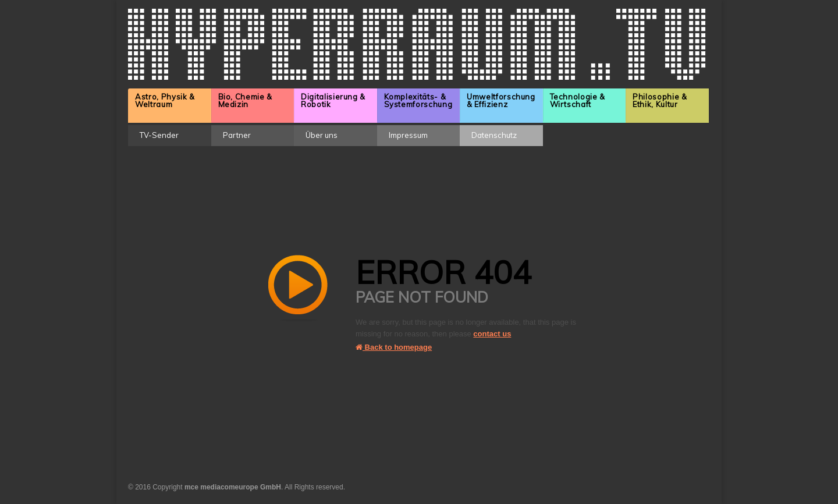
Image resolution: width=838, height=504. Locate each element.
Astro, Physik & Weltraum (165, 100)
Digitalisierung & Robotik (333, 100)
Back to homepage (394, 347)
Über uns (322, 135)
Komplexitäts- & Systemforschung (418, 100)
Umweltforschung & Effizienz (501, 100)
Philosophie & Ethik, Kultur (660, 100)
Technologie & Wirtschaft (578, 100)
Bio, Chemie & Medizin (245, 100)
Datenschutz (494, 135)
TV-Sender (159, 135)
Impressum (408, 135)
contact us (492, 334)
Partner (237, 135)
